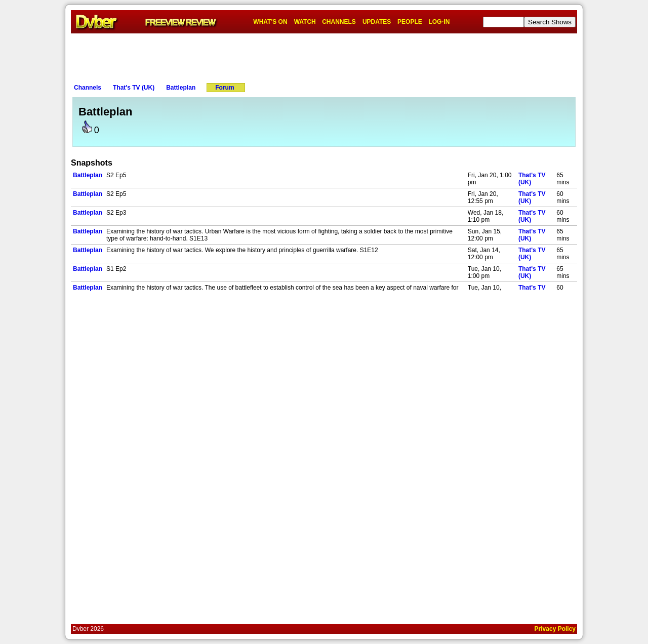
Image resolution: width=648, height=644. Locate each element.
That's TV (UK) (134, 88)
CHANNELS (339, 22)
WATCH (305, 22)
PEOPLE (410, 22)
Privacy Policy (555, 629)
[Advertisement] (324, 56)
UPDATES (377, 22)
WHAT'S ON (270, 22)
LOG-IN (439, 22)
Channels (88, 88)
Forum (225, 88)
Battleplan (181, 88)
